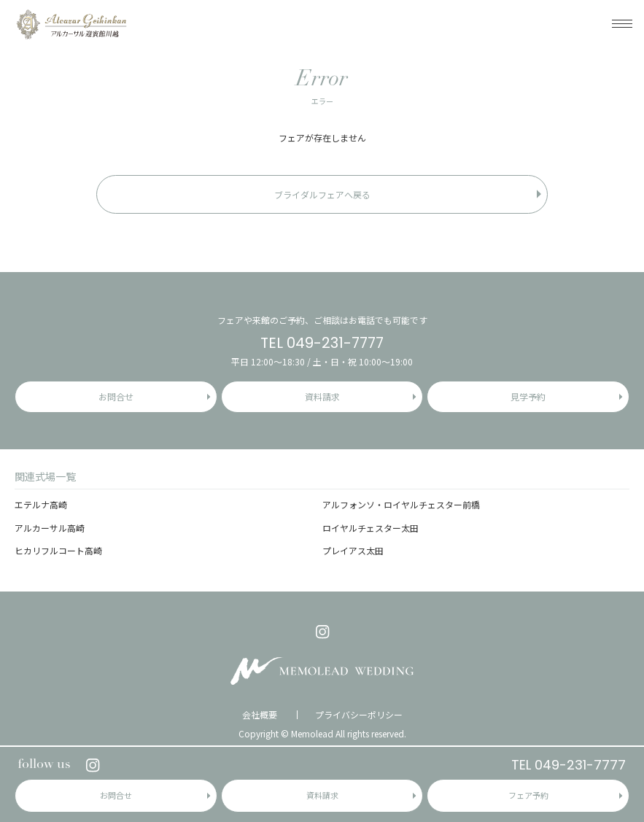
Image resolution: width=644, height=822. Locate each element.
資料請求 (322, 795)
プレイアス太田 (353, 550)
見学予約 (528, 396)
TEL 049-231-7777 (569, 765)
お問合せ (116, 795)
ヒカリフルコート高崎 (58, 550)
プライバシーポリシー (359, 715)
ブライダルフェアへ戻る (322, 194)
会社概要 (260, 715)
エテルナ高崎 (41, 504)
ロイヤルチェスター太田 (371, 528)
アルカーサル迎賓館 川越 (71, 24)
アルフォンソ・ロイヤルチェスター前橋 (401, 504)
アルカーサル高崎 (50, 528)
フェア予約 (528, 795)
